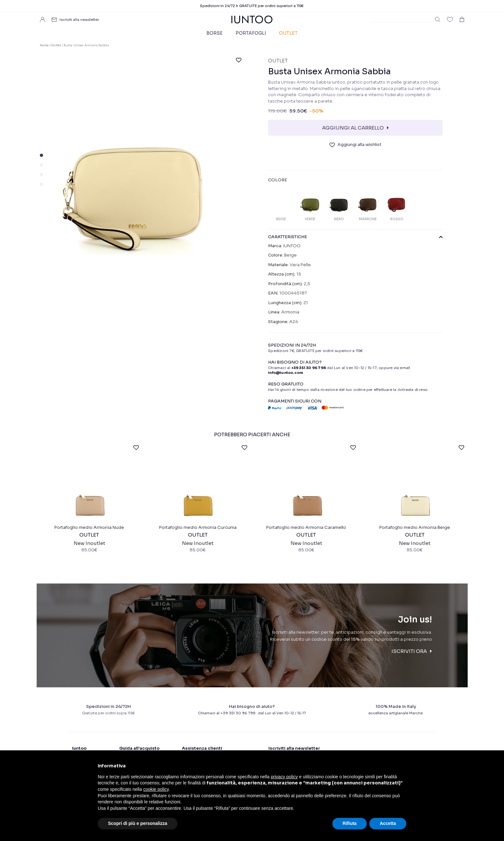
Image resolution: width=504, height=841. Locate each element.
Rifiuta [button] (350, 823)
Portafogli (251, 33)
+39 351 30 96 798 (309, 368)
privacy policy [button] (284, 777)
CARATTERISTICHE (355, 237)
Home (44, 45)
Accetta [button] (388, 823)
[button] (41, 155)
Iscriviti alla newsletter (79, 20)
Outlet (288, 33)
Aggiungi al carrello (353, 128)
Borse (215, 33)
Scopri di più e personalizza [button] (138, 823)
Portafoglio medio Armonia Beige (415, 529)
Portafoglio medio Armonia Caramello (306, 529)
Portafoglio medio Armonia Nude (89, 529)
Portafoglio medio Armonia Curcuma (198, 529)
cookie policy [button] (156, 789)
